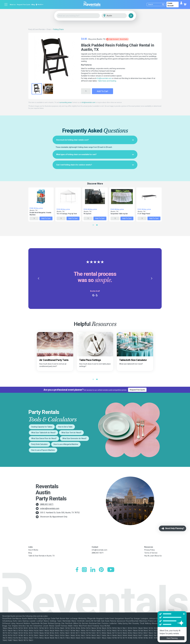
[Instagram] (84, 570)
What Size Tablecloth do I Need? (43, 433)
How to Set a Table (65, 427)
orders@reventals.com (50, 508)
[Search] (156, 4)
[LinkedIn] (93, 570)
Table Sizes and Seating (107, 81)
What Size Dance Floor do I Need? (44, 438)
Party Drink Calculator (40, 444)
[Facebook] (77, 570)
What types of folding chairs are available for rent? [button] (95, 154)
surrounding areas (66, 102)
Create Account (170, 4)
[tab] (95, 140)
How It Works (33, 550)
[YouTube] (111, 570)
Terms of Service (151, 553)
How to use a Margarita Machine (66, 444)
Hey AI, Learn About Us (153, 556)
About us (13, 5)
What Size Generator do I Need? (74, 438)
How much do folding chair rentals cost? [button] (95, 140)
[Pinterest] (101, 570)
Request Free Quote (24, 5)
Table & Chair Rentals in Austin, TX (41, 556)
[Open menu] (6, 4)
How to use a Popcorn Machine (43, 450)
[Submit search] (163, 4)
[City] (118, 16)
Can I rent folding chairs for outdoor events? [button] (95, 165)
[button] (38, 279)
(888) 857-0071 (47, 504)
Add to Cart (103, 91)
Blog (33, 5)
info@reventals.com (104, 78)
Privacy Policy (150, 550)
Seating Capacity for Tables (42, 427)
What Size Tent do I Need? (71, 433)
